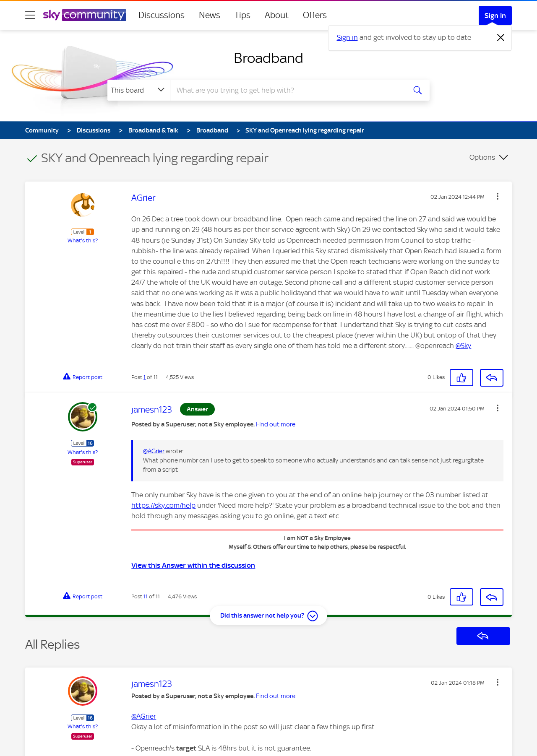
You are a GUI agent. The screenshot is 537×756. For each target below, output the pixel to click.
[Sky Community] (85, 15)
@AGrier (154, 451)
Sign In (495, 16)
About (277, 15)
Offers (315, 15)
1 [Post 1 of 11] (145, 377)
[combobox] (287, 90)
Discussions (162, 15)
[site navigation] (30, 15)
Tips (242, 15)
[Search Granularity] (139, 90)
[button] (498, 196)
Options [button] (482, 157)
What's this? (83, 240)
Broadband (268, 58)
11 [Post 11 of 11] (146, 596)
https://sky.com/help (163, 505)
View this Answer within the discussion (193, 565)
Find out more (276, 424)
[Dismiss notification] (501, 38)
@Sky (463, 346)
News (210, 15)
